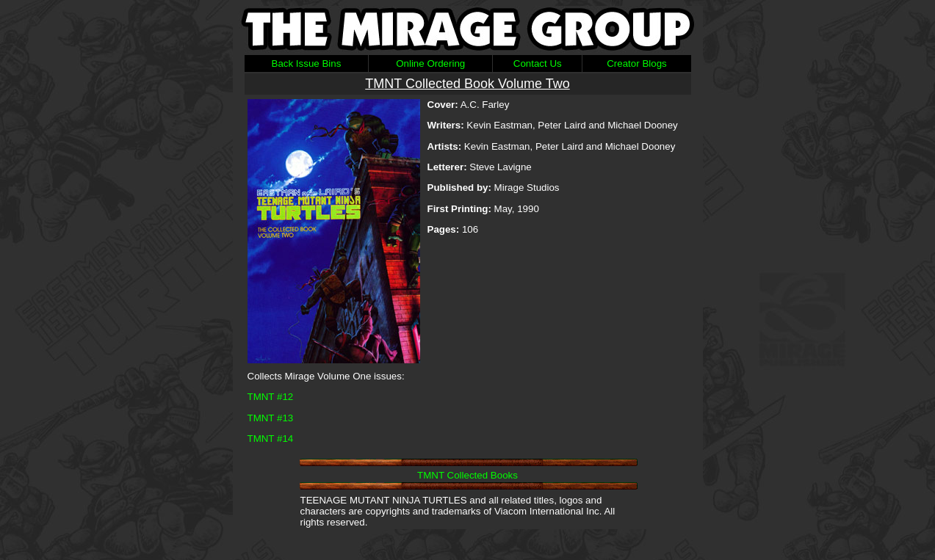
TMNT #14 (271, 439)
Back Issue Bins (307, 63)
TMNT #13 (271, 418)
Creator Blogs (637, 63)
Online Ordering (430, 63)
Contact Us (538, 63)
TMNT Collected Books (467, 475)
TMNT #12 (271, 397)
